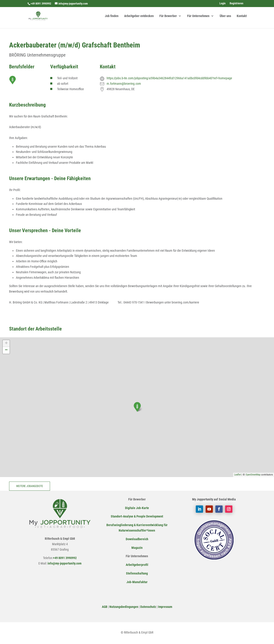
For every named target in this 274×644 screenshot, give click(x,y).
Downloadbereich (137, 539)
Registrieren (236, 4)
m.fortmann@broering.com (124, 84)
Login (222, 4)
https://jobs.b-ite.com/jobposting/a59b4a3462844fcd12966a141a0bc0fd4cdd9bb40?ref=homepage (169, 78)
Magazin (137, 548)
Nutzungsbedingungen (124, 607)
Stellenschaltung (137, 573)
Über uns (225, 16)
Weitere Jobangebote (30, 486)
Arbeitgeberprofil (137, 565)
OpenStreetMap (253, 475)
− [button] (6, 350)
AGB (105, 607)
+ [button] (6, 343)
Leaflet (238, 475)
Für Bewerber (168, 16)
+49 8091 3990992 (41, 4)
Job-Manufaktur (137, 582)
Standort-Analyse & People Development (137, 516)
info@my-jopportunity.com (64, 563)
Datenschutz (148, 607)
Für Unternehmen (198, 16)
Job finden (112, 16)
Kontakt (242, 16)
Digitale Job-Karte (137, 508)
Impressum (165, 607)
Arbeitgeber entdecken (139, 16)
